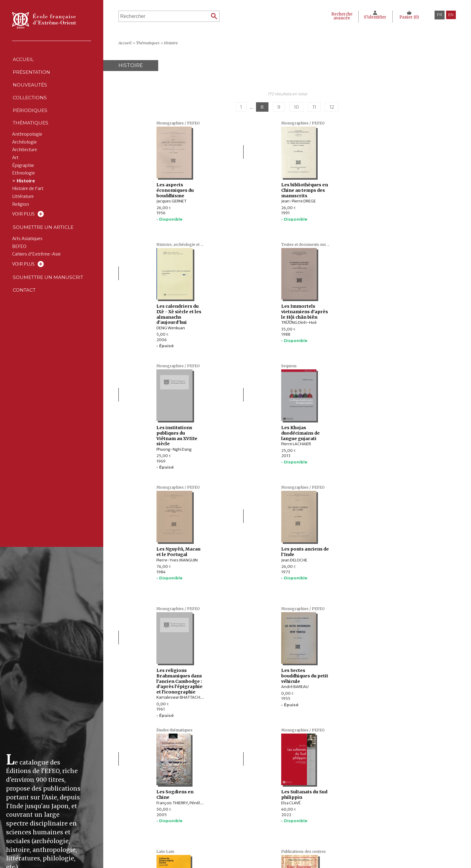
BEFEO (19, 260)
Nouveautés (30, 89)
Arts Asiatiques (27, 252)
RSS (282, 841)
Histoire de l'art (28, 200)
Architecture (25, 161)
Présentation (32, 75)
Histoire (26, 192)
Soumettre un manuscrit (49, 291)
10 (297, 107)
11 (317, 107)
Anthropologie (27, 146)
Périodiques (186, 828)
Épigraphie (23, 176)
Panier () (409, 17)
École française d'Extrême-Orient (44, 20)
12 (336, 107)
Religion (20, 215)
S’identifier (374, 17)
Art (15, 169)
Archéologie (24, 153)
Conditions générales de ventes (310, 834)
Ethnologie (24, 184)
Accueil (23, 60)
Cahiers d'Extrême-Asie (36, 267)
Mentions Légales (296, 815)
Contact (24, 306)
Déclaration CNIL (295, 821)
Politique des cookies (300, 828)
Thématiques (186, 834)
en (451, 15)
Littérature (23, 208)
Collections (186, 821)
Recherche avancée (340, 16)
